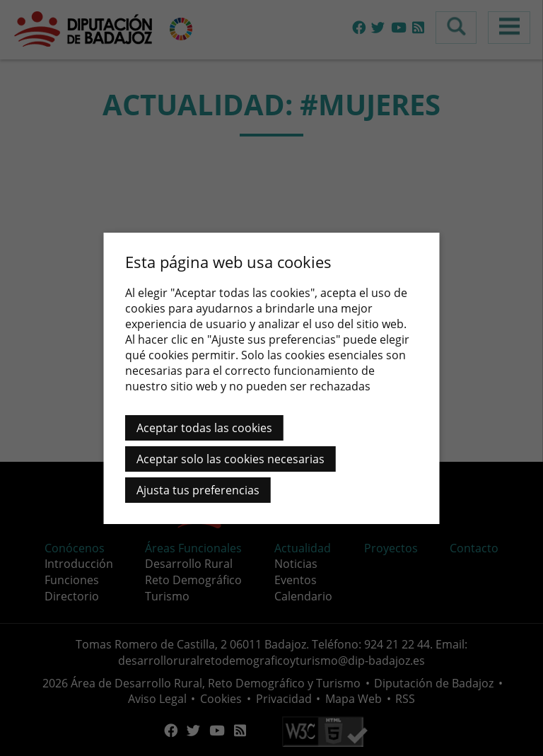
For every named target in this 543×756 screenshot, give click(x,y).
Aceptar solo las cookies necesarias (230, 459)
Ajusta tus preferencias (198, 490)
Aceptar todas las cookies (204, 428)
